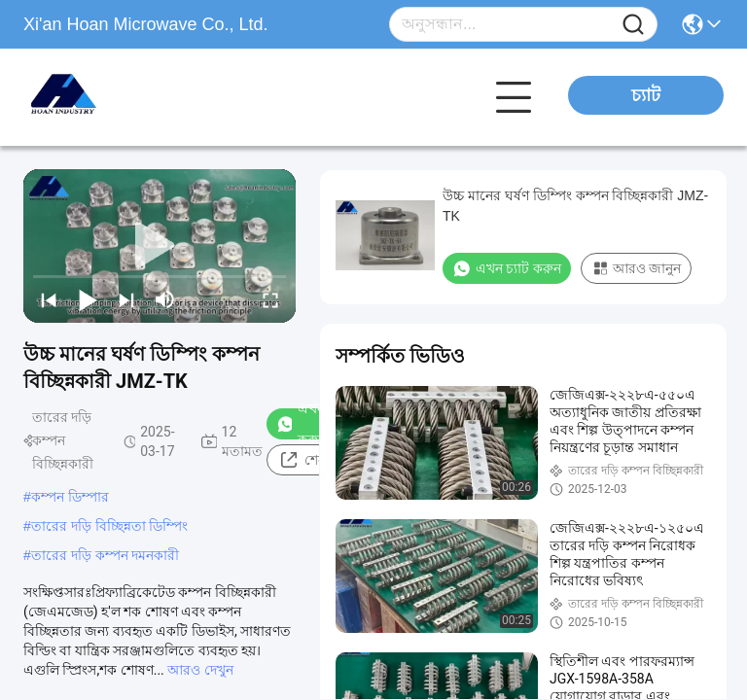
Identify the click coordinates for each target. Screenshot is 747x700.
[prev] (49, 299)
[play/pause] (88, 299)
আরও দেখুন (200, 670)
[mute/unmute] (165, 299)
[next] (126, 299)
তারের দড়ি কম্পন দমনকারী (106, 555)
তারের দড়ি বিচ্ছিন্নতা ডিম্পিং (110, 526)
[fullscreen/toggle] (270, 299)
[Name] (633, 25)
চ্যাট (646, 95)
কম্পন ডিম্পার (70, 497)
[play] (160, 246)
